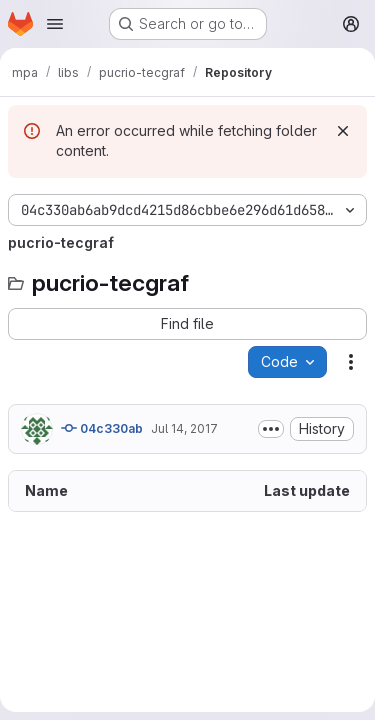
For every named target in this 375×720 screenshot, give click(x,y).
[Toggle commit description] (271, 429)
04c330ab (102, 428)
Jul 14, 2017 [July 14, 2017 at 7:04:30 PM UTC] (184, 428)
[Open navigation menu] (55, 24)
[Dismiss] (343, 131)
